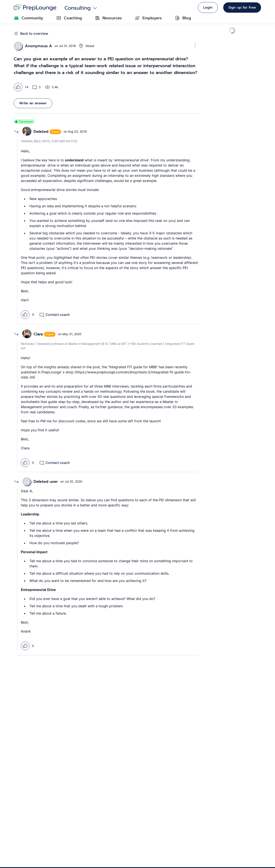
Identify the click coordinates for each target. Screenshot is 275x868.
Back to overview (31, 33)
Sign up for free (242, 8)
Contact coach (54, 315)
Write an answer (33, 103)
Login (208, 8)
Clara (38, 334)
